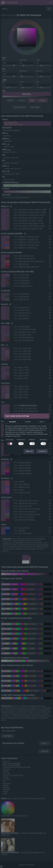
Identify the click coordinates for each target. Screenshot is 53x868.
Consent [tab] (12, 422)
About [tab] (42, 422)
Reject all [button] (29, 451)
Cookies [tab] (28, 422)
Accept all (42, 451)
